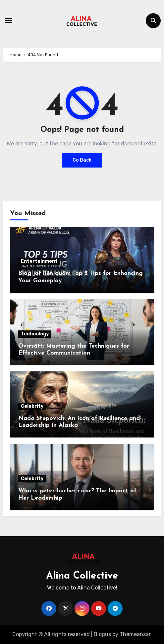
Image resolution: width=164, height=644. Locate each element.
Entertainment (39, 261)
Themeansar (135, 634)
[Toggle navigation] (9, 20)
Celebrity (32, 406)
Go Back (82, 160)
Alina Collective (82, 576)
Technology (35, 334)
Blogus (102, 634)
